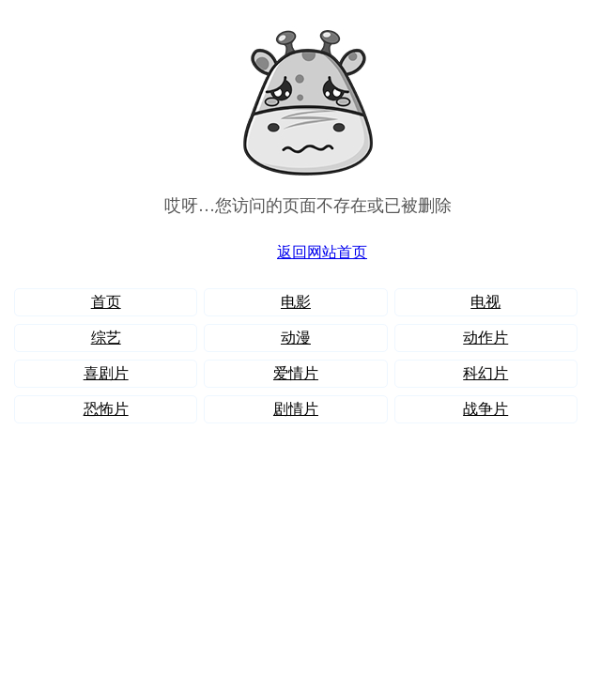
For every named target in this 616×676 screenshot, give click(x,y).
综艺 (106, 338)
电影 (296, 302)
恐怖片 (106, 409)
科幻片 (485, 373)
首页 (106, 302)
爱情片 (296, 373)
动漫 (296, 338)
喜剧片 (106, 373)
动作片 (485, 338)
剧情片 (296, 409)
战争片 (485, 409)
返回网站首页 (322, 252)
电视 (485, 302)
